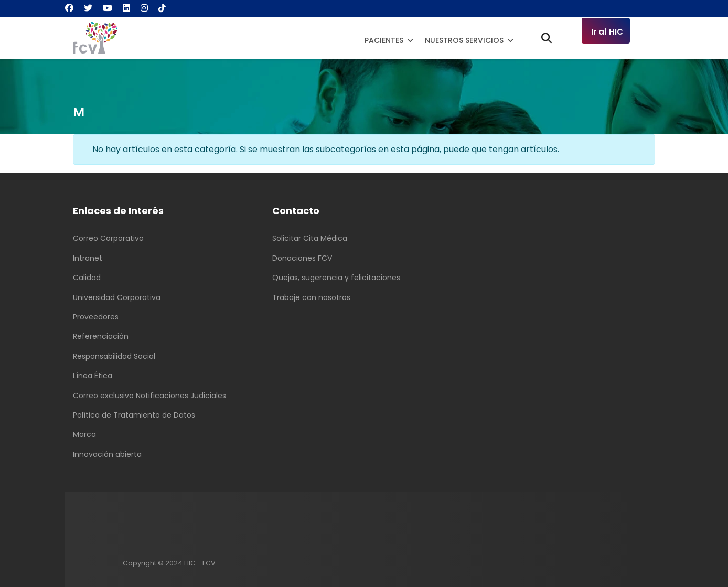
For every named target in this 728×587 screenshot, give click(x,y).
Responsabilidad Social (114, 356)
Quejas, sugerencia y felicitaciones (336, 278)
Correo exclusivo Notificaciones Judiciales (149, 396)
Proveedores (96, 317)
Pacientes (384, 40)
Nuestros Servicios (464, 40)
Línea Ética (93, 376)
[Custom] (162, 8)
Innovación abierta (107, 454)
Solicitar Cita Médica (310, 238)
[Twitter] (88, 8)
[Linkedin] (126, 8)
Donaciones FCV (302, 258)
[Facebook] (69, 8)
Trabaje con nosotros (311, 297)
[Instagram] (144, 8)
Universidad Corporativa (117, 297)
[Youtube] (108, 8)
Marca (84, 434)
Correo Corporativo (108, 238)
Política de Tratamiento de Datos (134, 415)
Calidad (87, 278)
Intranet (88, 258)
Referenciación (101, 336)
